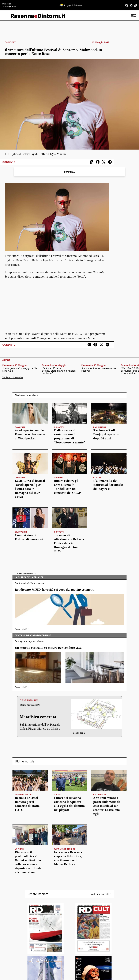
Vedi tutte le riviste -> (101, 894)
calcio (58, 795)
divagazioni (21, 532)
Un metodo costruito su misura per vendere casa (48, 648)
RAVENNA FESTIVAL (24, 795)
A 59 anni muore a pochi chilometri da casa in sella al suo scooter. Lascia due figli (107, 806)
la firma (19, 849)
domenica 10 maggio (14, 365)
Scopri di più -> (22, 629)
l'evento (59, 478)
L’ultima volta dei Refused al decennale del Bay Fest (108, 485)
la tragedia (100, 795)
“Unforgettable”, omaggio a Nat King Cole (20, 369)
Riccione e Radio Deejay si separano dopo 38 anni (106, 435)
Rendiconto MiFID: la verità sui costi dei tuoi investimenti (55, 590)
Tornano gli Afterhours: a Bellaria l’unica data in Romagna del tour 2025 (69, 543)
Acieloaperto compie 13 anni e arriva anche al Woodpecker (30, 435)
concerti (20, 427)
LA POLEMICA (100, 427)
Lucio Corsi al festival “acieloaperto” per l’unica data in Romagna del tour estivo (30, 489)
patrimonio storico (65, 849)
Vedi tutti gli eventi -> (13, 377)
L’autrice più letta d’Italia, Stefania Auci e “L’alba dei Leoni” (59, 371)
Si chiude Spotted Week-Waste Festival (99, 369)
